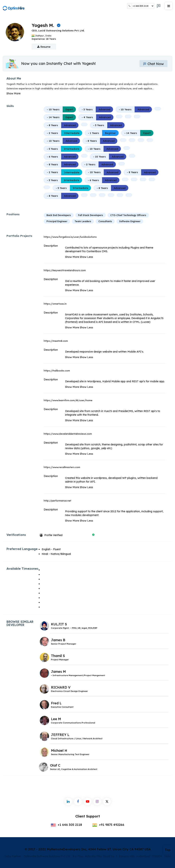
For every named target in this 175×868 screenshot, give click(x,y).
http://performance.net (57, 501)
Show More (13, 93)
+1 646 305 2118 (66, 825)
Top (168, 850)
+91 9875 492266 (108, 825)
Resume (44, 47)
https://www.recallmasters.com (62, 467)
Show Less (86, 257)
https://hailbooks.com (57, 371)
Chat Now (153, 64)
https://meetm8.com (56, 341)
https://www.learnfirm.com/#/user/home (68, 400)
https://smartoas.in (55, 304)
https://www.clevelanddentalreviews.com (68, 434)
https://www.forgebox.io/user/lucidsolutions (70, 237)
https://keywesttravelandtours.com (65, 270)
